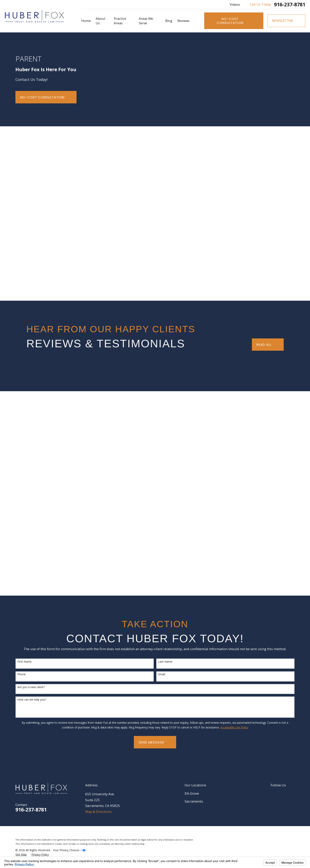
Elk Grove (192, 793)
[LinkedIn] (273, 793)
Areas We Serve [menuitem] (146, 21)
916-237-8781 (290, 4)
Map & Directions (98, 812)
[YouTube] (292, 793)
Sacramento (194, 801)
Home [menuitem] (86, 21)
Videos (235, 4)
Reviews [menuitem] (183, 21)
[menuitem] (21, 854)
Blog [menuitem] (169, 21)
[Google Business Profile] (283, 793)
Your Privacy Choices (69, 850)
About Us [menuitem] (100, 21)
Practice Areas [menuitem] (120, 21)
